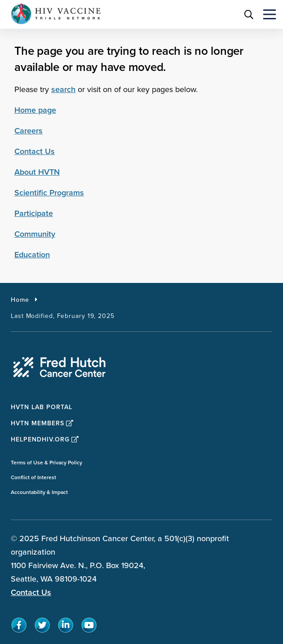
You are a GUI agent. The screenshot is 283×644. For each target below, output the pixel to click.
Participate (34, 213)
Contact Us (35, 151)
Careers (29, 131)
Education (32, 255)
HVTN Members (42, 423)
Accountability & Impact (39, 492)
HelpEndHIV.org (45, 439)
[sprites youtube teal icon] (89, 625)
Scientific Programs (49, 193)
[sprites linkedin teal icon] (66, 625)
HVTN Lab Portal (42, 407)
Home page (35, 110)
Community (35, 234)
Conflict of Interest (33, 478)
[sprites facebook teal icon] (19, 625)
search (63, 89)
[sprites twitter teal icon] (42, 625)
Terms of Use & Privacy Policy (46, 463)
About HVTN (37, 172)
